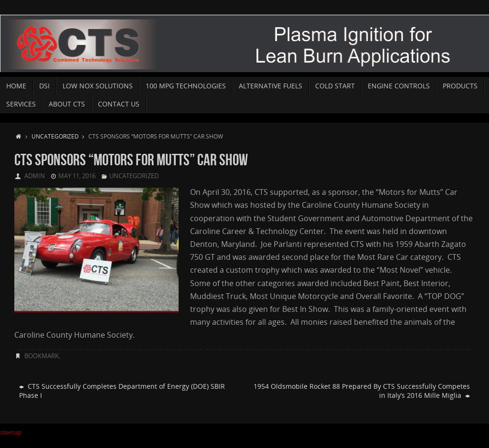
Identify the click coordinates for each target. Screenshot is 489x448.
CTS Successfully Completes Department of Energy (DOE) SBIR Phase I (122, 391)
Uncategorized (60, 136)
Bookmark (42, 356)
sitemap (11, 432)
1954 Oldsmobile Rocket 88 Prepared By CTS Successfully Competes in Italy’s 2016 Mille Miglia (362, 391)
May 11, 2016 (77, 176)
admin (35, 176)
